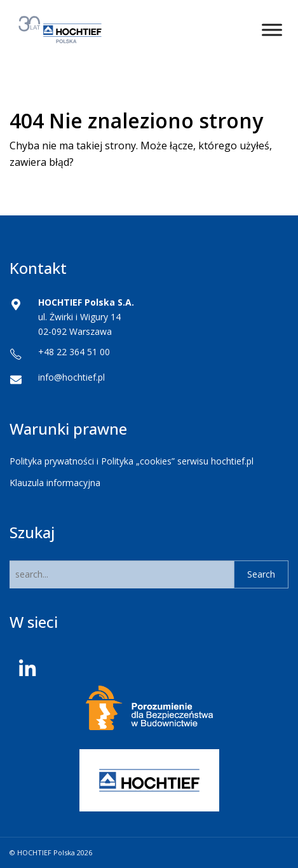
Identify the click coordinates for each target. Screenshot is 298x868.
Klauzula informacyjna (55, 483)
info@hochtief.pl (71, 377)
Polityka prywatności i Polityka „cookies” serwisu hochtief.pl (132, 461)
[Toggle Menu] (272, 30)
